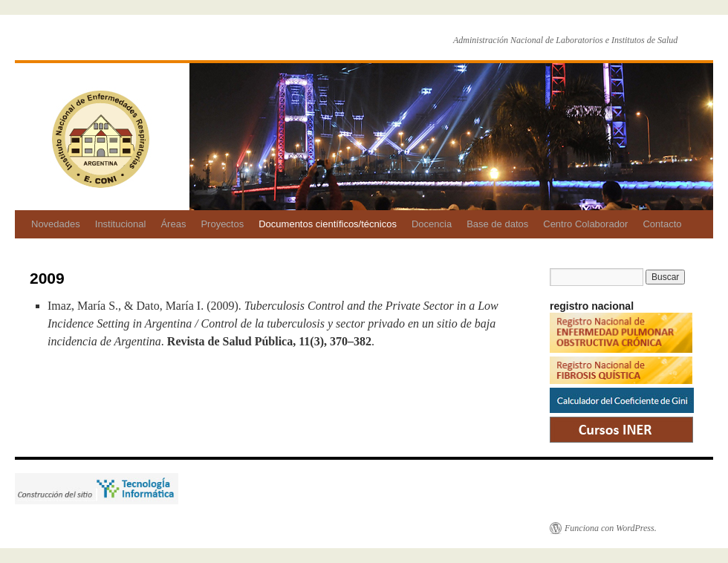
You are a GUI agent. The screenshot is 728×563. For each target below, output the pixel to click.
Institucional (121, 224)
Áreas (173, 224)
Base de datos (497, 224)
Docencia (432, 224)
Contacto (662, 224)
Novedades (56, 224)
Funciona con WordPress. (611, 528)
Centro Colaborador (585, 224)
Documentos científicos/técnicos (328, 224)
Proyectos (222, 224)
